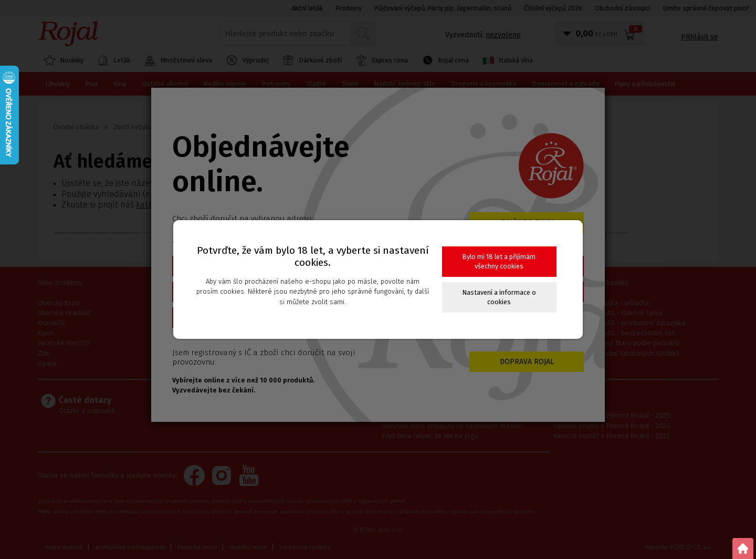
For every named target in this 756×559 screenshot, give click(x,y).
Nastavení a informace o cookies (499, 297)
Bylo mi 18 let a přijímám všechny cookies (499, 261)
